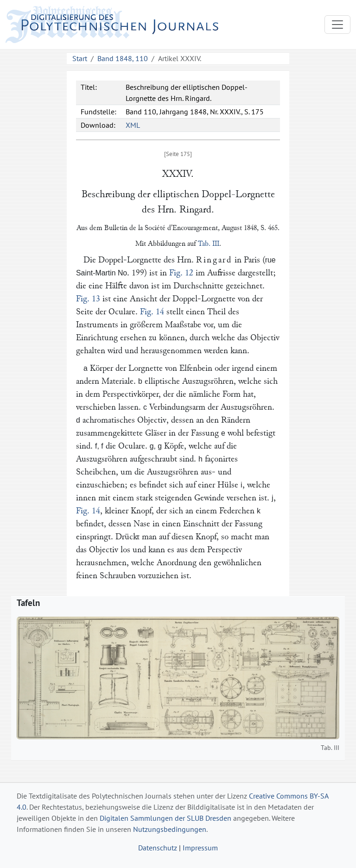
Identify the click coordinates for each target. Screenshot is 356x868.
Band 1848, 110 (123, 58)
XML (133, 125)
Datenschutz (158, 848)
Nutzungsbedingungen (170, 829)
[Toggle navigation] (337, 25)
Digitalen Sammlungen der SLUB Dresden (165, 818)
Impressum (200, 848)
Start (80, 58)
